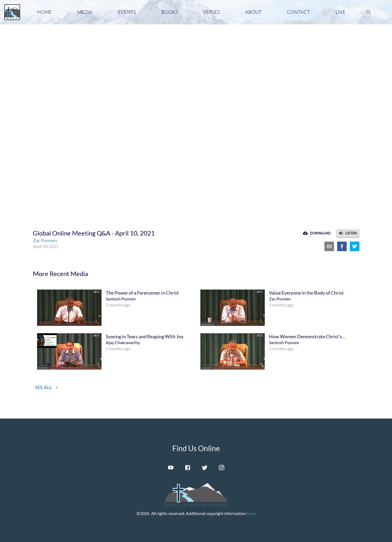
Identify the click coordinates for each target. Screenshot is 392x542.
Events (127, 12)
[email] (329, 246)
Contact (299, 12)
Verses (211, 12)
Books (169, 12)
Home (44, 12)
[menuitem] (114, 308)
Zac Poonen (45, 240)
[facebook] (342, 246)
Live (340, 12)
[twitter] (355, 246)
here (251, 513)
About (253, 12)
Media (85, 12)
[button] (348, 233)
